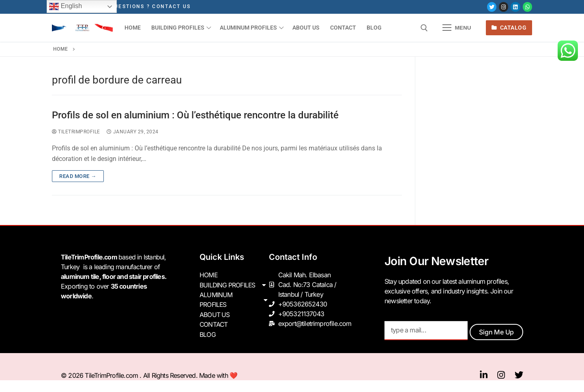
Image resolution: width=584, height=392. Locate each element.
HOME (209, 275)
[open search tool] (424, 28)
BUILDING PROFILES (234, 285)
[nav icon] (457, 28)
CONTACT (214, 323)
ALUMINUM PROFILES (234, 299)
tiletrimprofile (76, 132)
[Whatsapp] (527, 7)
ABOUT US (215, 314)
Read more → (78, 176)
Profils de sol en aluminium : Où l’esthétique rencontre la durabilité (195, 115)
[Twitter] (492, 7)
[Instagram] (503, 7)
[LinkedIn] (515, 7)
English (65, 6)
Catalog (509, 28)
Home (61, 49)
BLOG (208, 333)
